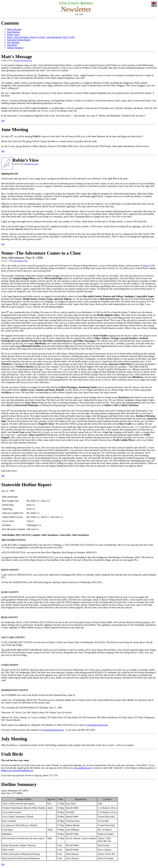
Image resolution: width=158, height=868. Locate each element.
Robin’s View (26, 160)
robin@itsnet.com (31, 164)
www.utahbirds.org (82, 768)
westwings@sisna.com (97, 725)
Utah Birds (12, 754)
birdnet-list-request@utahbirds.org (17, 770)
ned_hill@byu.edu (20, 261)
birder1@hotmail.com (23, 60)
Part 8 (146, 266)
